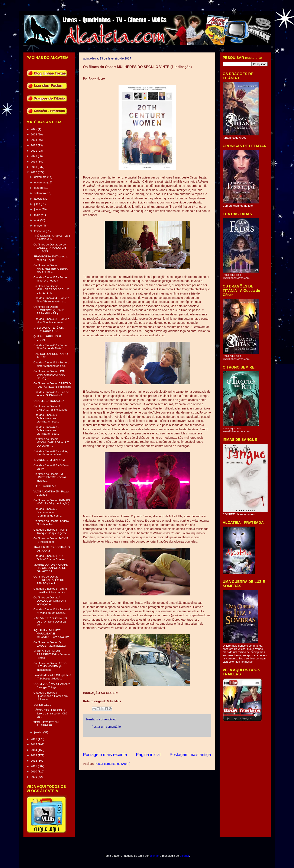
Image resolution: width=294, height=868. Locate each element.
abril (37, 220)
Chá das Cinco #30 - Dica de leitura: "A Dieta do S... (51, 394)
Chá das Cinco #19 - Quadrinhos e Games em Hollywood (51, 696)
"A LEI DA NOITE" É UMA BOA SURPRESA (49, 329)
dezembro (41, 177)
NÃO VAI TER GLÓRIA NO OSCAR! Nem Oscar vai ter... (50, 621)
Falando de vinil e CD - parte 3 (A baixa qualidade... (52, 677)
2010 (34, 771)
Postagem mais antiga (190, 755)
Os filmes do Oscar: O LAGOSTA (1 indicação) (50, 644)
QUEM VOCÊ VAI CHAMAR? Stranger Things (52, 686)
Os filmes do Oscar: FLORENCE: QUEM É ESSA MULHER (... (49, 310)
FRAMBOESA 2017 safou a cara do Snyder (51, 258)
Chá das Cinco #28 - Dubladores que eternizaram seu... (46, 430)
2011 (34, 766)
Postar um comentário (106, 727)
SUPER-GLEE (42, 705)
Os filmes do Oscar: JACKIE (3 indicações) (51, 540)
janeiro (39, 732)
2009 (34, 777)
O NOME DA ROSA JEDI (49, 401)
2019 (34, 162)
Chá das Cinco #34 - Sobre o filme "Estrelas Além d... (51, 300)
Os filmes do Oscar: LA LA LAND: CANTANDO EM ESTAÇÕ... (50, 248)
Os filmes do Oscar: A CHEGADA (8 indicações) (51, 408)
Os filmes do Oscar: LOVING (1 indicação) (51, 523)
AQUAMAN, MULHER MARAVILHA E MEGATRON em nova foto (51, 634)
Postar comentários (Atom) (112, 764)
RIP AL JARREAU (45, 486)
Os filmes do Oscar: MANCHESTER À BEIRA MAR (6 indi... (51, 269)
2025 (34, 129)
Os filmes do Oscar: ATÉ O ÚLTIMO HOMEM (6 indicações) (50, 666)
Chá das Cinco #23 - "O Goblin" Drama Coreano (50, 558)
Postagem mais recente (105, 755)
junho (38, 209)
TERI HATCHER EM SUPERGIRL (46, 724)
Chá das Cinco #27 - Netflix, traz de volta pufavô (51, 453)
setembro (40, 193)
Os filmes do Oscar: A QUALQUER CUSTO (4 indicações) (50, 601)
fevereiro (40, 231)
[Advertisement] (161, 744)
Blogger (184, 856)
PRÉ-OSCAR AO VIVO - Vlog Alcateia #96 (52, 237)
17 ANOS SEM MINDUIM (49, 460)
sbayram (155, 856)
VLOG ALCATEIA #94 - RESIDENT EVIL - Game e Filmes (52, 654)
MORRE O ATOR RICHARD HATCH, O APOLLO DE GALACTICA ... (51, 568)
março (38, 226)
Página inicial (148, 755)
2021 (34, 151)
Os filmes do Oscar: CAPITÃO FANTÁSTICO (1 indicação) (52, 385)
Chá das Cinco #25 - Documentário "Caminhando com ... (48, 512)
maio (38, 215)
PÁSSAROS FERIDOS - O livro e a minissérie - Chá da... (50, 713)
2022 (34, 145)
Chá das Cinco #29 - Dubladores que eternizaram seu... (46, 418)
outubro (39, 188)
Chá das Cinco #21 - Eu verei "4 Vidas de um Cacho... (52, 611)
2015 (34, 744)
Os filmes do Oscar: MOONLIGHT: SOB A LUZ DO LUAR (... (51, 442)
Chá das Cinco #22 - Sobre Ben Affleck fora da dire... (51, 590)
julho (37, 204)
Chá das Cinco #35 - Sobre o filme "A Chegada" (51, 279)
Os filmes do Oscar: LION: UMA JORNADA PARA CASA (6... (50, 374)
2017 (34, 172)
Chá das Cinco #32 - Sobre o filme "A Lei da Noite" (51, 347)
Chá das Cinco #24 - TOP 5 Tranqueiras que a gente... (51, 531)
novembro (41, 182)
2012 (34, 761)
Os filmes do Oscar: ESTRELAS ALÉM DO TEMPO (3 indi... (49, 580)
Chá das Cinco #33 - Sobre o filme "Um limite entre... (51, 321)
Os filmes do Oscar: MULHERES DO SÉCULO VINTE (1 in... (51, 289)
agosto (39, 199)
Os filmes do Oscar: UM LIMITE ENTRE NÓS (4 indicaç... (50, 477)
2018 (34, 167)
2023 (34, 140)
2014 (34, 750)
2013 (34, 755)
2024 (34, 134)
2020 (34, 156)
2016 (34, 739)
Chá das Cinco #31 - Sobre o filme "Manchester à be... (51, 364)
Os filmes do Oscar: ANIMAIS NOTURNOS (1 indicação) (52, 502)
